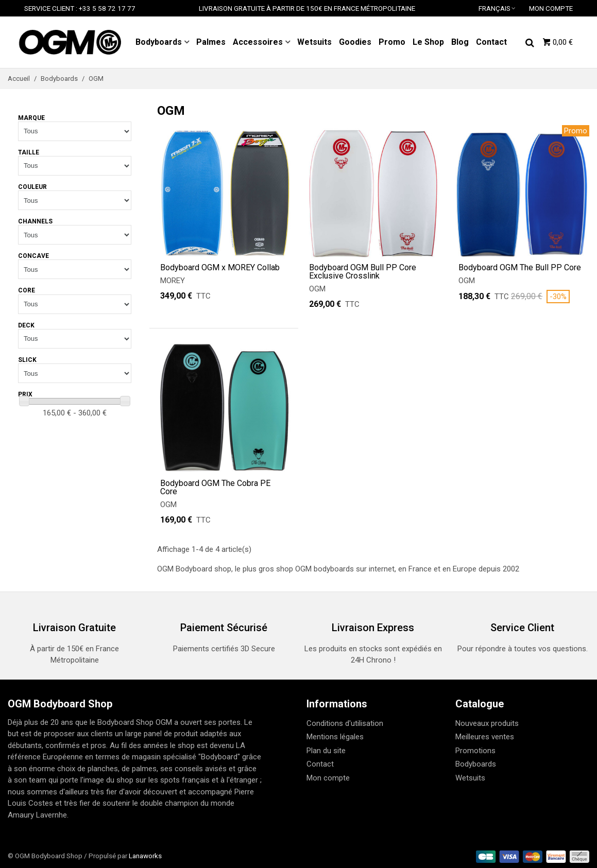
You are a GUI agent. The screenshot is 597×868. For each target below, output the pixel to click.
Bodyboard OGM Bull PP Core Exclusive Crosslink (363, 272)
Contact (491, 42)
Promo (392, 42)
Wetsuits (314, 42)
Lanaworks (145, 856)
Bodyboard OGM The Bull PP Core (520, 268)
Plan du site (326, 751)
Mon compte (328, 778)
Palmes (211, 42)
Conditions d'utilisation (345, 723)
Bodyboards (159, 42)
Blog (460, 42)
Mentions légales (335, 737)
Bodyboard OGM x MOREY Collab (220, 268)
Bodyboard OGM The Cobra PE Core (215, 488)
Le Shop (428, 42)
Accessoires (258, 42)
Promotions (475, 751)
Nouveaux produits (487, 723)
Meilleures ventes (485, 737)
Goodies (355, 42)
